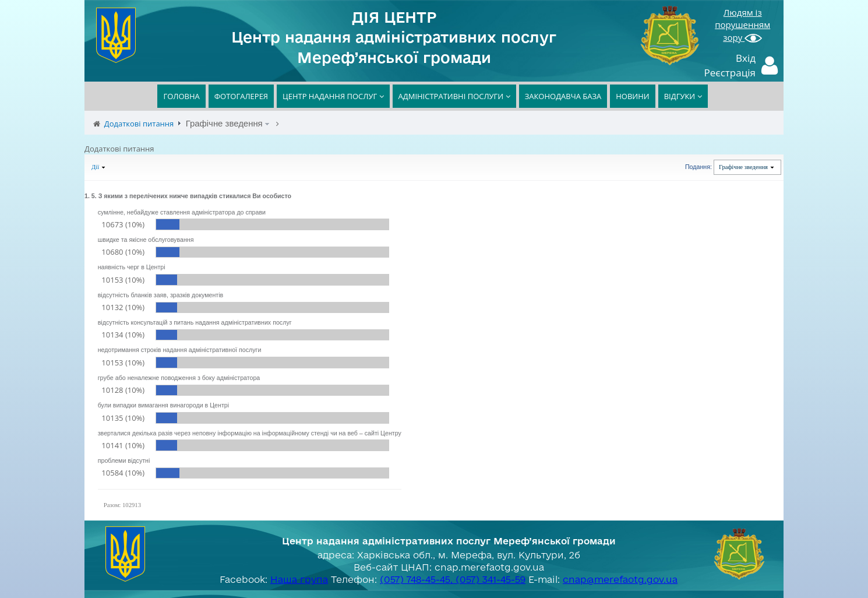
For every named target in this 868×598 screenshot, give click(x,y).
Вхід (746, 58)
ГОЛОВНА (181, 96)
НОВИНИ (632, 96)
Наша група (299, 579)
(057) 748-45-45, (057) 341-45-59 (453, 579)
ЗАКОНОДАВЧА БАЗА (563, 96)
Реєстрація (730, 73)
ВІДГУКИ (683, 96)
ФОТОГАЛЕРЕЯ (241, 96)
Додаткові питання (139, 124)
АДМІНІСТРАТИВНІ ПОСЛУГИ (454, 96)
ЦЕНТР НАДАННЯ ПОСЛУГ (333, 96)
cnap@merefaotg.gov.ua (620, 579)
